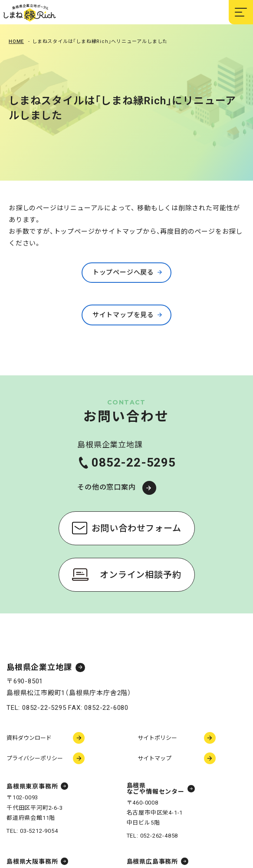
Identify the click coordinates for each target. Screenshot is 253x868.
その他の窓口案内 (106, 487)
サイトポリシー (157, 738)
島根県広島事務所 (152, 861)
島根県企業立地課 (39, 668)
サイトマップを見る (123, 315)
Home (16, 41)
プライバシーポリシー (35, 758)
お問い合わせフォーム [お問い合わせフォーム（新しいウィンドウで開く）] (136, 528)
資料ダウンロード (29, 738)
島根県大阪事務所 (32, 861)
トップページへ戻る (123, 272)
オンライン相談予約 (140, 575)
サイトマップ (154, 758)
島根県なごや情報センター (156, 788)
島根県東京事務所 (32, 786)
